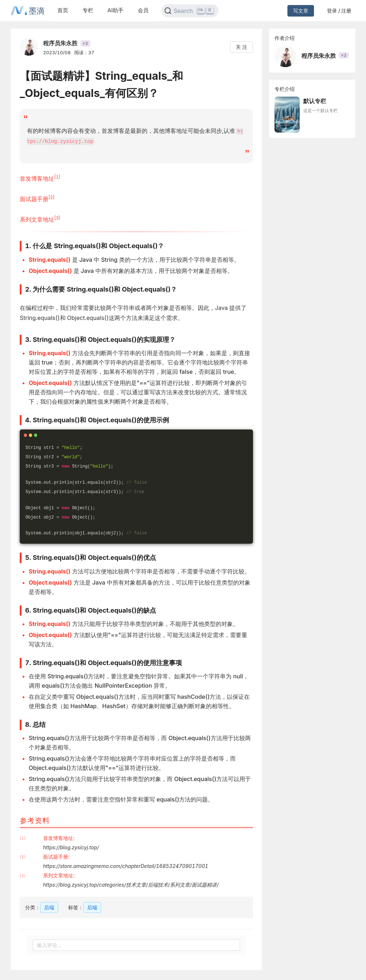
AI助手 (116, 10)
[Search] (190, 11)
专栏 (88, 10)
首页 (63, 10)
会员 (143, 10)
